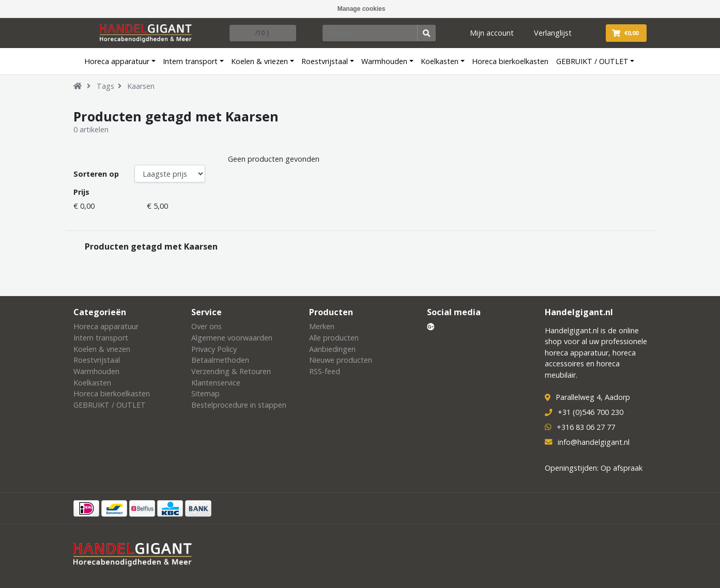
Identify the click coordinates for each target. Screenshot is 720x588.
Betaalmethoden (220, 360)
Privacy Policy (214, 349)
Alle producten (334, 338)
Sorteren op (96, 174)
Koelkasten (440, 61)
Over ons (206, 326)
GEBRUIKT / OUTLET (592, 61)
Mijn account (492, 33)
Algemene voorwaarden (232, 338)
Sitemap (205, 393)
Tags (105, 86)
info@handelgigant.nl (594, 442)
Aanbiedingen (332, 349)
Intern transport (190, 61)
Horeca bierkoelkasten (510, 61)
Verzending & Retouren (231, 371)
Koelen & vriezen (259, 61)
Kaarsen (141, 86)
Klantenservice (216, 383)
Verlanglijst (553, 33)
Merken (322, 326)
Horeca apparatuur (117, 61)
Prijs (81, 192)
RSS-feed (325, 371)
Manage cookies (362, 9)
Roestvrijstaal (325, 61)
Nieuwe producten (341, 360)
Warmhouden (384, 61)
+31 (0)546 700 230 (591, 412)
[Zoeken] (370, 33)
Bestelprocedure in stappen (239, 405)
